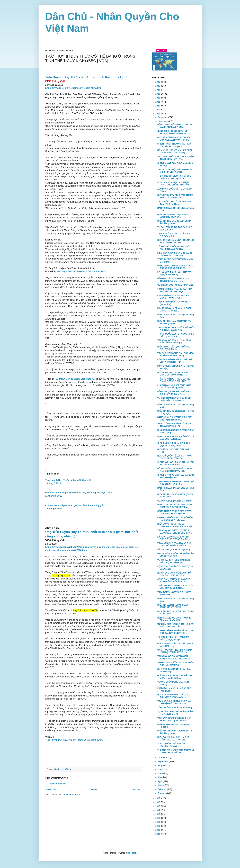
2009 (158, 830)
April (160, 781)
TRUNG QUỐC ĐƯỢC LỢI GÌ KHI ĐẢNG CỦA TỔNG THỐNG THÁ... (174, 532)
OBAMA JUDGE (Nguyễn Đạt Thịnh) (175, 501)
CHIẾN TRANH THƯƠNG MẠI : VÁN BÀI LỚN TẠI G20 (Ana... (174, 145)
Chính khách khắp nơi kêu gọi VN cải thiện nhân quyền (75, 505)
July (160, 769)
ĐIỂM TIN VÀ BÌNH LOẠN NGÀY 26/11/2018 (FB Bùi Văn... (173, 606)
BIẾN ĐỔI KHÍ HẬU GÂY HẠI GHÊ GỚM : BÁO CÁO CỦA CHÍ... (173, 738)
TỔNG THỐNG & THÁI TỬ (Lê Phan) (175, 708)
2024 (158, 90)
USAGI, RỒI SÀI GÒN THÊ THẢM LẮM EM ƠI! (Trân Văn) (175, 555)
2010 (158, 826)
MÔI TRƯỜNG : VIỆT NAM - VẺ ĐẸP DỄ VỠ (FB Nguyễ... (174, 309)
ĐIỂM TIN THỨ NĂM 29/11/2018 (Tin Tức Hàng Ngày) (174, 322)
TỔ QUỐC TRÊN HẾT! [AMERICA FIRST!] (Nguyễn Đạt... (173, 638)
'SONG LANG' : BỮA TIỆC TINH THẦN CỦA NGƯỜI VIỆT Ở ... (175, 664)
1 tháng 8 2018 (53, 483)
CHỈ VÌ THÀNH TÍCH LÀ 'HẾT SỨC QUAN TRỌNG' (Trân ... (174, 297)
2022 (158, 98)
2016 (158, 802)
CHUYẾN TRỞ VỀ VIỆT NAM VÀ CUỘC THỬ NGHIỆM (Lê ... (176, 476)
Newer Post (52, 790)
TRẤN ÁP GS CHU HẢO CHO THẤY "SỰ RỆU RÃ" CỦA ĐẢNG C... (174, 702)
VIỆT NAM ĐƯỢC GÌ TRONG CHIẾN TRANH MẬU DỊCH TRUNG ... (174, 719)
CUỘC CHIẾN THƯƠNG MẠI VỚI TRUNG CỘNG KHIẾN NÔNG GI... (175, 132)
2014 (158, 810)
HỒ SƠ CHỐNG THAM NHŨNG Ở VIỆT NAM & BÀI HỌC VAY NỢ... (176, 470)
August (162, 765)
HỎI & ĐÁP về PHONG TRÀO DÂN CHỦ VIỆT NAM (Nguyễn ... (174, 696)
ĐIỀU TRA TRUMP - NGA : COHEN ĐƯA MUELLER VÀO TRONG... (174, 139)
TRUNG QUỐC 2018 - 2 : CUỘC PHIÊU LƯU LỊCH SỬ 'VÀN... (176, 335)
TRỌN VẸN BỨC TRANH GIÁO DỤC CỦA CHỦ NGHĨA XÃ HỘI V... (174, 544)
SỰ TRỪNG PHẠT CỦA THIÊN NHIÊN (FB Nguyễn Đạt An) (175, 713)
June (160, 773)
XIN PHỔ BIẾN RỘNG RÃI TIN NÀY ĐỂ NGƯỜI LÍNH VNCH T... (176, 483)
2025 (158, 86)
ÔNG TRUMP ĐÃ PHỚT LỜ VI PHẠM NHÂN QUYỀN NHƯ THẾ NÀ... (175, 651)
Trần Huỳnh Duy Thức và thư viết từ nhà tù (68, 480)
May (160, 777)
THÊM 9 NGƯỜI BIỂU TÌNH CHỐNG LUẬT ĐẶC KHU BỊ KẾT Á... (174, 177)
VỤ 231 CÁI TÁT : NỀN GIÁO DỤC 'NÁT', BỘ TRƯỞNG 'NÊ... (173, 561)
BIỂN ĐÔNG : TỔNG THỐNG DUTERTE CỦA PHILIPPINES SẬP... (176, 525)
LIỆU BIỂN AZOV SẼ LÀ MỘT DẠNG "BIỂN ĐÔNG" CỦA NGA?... (175, 254)
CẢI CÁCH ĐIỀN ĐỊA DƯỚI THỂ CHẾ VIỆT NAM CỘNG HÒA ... (175, 361)
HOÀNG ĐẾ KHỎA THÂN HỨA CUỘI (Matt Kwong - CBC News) (174, 151)
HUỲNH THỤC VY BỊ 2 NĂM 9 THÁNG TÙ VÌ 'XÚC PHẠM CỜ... (175, 196)
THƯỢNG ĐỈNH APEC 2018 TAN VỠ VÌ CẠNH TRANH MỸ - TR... (176, 751)
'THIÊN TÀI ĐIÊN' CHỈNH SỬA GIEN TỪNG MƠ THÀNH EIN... (174, 425)
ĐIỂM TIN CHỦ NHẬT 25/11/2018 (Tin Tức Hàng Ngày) (175, 732)
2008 (158, 834)
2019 (158, 110)
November (163, 121)
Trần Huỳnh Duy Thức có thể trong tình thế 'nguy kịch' (86, 77)
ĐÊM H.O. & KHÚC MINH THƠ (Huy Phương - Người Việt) (174, 619)
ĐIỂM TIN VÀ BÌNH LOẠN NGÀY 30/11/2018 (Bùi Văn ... (173, 216)
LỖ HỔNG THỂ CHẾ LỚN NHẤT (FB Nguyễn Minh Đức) (174, 273)
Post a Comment (58, 784)
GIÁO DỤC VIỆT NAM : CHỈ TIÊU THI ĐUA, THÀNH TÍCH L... (175, 677)
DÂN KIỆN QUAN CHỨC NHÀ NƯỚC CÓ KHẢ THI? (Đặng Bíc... (175, 393)
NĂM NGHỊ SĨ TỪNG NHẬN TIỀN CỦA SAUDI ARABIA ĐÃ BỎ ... (175, 126)
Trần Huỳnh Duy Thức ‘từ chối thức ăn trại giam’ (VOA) (74, 740)
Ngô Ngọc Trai (64, 271)
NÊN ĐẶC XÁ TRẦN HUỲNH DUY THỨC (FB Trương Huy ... (173, 280)
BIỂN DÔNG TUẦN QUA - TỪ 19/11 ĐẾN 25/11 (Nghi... (174, 348)
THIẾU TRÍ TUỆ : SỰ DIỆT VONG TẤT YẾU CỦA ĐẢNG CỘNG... (175, 587)
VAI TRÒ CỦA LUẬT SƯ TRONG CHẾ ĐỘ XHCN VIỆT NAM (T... (175, 171)
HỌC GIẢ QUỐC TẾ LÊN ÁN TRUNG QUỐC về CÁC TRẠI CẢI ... (175, 457)
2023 (158, 94)
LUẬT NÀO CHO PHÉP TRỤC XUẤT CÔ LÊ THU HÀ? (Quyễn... (174, 387)
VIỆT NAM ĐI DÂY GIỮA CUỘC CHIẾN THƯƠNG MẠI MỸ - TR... (175, 158)
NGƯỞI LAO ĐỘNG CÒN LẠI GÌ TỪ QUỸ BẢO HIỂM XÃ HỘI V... (174, 574)
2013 (158, 814)
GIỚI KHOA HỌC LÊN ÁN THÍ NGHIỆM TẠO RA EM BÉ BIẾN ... (176, 463)
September (163, 762)
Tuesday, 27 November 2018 (91, 271)
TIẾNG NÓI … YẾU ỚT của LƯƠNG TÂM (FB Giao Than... (174, 203)
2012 (158, 818)
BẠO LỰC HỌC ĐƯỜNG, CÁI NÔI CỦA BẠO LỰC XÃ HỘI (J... (176, 438)
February (162, 789)
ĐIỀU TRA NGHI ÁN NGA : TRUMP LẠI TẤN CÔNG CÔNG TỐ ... (176, 241)
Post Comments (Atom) (69, 795)
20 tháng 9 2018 (54, 508)
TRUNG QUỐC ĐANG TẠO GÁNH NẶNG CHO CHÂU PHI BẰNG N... (174, 657)
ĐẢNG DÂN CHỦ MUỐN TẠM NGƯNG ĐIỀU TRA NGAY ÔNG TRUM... (175, 506)
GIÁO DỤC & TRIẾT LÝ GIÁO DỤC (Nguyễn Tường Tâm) (174, 444)
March (161, 785)
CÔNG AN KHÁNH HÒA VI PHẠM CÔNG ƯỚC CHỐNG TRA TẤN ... (174, 184)
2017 (158, 798)
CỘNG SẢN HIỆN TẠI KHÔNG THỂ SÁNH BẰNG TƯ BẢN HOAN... (174, 580)
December (163, 117)
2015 (158, 806)
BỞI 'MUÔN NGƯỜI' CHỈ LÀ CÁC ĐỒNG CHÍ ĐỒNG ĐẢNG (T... (173, 374)
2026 (158, 82)
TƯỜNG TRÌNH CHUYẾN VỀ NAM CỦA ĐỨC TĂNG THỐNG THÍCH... (176, 632)
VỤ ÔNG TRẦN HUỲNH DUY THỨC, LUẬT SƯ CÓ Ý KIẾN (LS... (174, 399)
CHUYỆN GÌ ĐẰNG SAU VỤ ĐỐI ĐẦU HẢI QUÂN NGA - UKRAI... (175, 519)
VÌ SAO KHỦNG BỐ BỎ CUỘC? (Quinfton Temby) (172, 745)
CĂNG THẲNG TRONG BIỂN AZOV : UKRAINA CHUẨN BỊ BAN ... (175, 512)
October (162, 757)
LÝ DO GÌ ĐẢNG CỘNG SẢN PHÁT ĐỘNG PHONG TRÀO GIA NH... (174, 538)
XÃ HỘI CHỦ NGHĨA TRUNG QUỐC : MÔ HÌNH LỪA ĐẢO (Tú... (175, 248)
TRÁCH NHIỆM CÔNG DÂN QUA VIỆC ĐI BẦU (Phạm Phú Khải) (175, 354)
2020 (158, 106)
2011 (158, 822)
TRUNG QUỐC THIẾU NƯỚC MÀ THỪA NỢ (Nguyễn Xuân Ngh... (176, 329)
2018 (158, 114)
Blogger (132, 853)
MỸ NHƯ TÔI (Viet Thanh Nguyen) (174, 550)
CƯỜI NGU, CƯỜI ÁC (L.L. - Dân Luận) (176, 285)
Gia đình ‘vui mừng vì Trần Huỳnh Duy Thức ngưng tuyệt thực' (79, 493)
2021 (158, 102)
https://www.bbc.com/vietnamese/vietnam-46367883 (73, 88)
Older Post (136, 790)
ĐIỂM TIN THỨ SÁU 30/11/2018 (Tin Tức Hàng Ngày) (174, 222)
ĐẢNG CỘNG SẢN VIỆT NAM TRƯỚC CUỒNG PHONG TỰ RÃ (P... (175, 267)
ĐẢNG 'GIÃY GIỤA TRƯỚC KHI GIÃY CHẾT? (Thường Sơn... (175, 418)
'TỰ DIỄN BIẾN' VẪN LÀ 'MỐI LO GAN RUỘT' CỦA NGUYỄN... (175, 625)
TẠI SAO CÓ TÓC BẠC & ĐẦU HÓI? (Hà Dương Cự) (174, 235)
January (162, 793)
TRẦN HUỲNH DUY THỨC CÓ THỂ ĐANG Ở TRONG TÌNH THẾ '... (174, 380)
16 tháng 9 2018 (54, 496)
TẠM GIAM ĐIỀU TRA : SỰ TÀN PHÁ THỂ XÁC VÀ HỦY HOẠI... (175, 290)
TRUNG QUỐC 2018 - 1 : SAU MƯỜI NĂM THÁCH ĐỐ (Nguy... (174, 342)
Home (94, 790)
